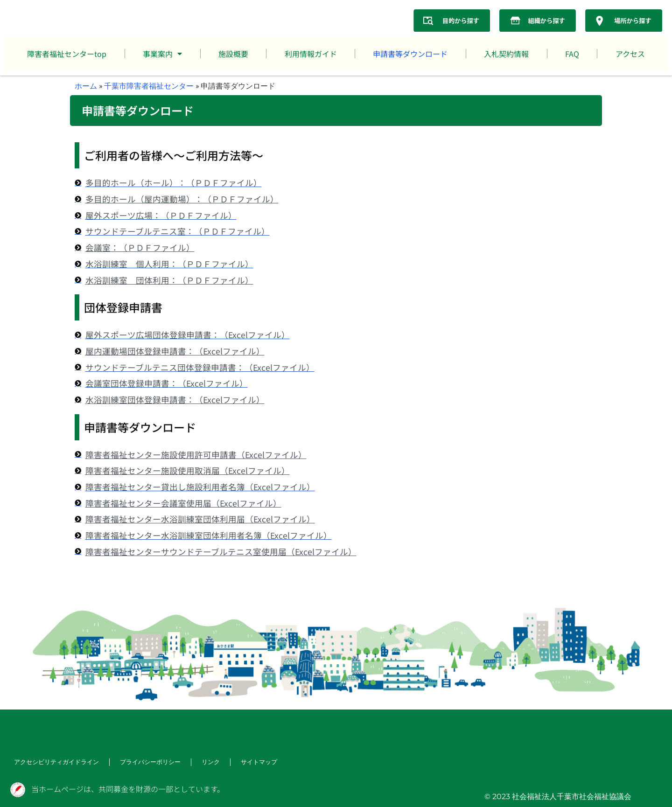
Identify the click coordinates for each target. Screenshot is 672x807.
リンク (200, 762)
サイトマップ (246, 762)
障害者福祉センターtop (67, 54)
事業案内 (162, 54)
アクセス (630, 54)
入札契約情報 (506, 54)
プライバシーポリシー (142, 762)
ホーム (86, 86)
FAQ (572, 54)
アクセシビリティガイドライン (53, 762)
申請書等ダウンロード (410, 54)
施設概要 (233, 54)
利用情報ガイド (311, 54)
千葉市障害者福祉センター (149, 86)
